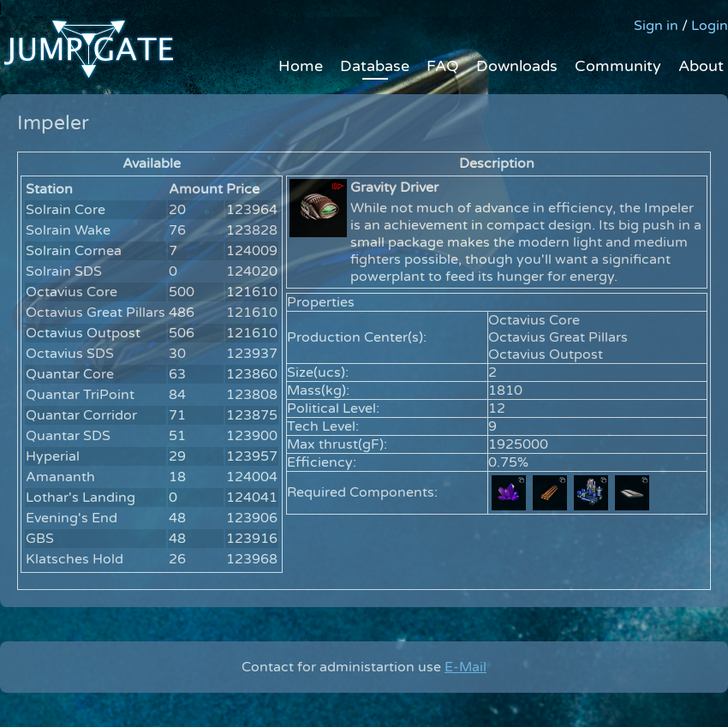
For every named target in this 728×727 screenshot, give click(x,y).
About (701, 66)
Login (710, 26)
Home (301, 66)
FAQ (443, 66)
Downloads (517, 66)
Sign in (656, 26)
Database (375, 66)
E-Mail (465, 667)
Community (618, 66)
